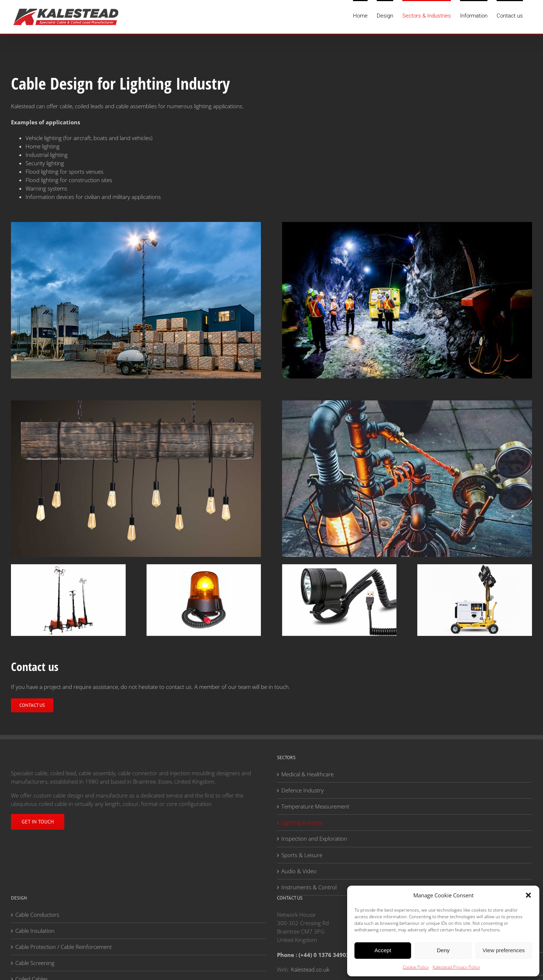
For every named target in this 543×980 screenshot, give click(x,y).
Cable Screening (35, 963)
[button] (528, 895)
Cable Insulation (35, 931)
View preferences (504, 950)
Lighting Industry (302, 822)
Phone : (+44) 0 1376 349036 (315, 955)
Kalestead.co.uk (310, 969)
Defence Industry (303, 790)
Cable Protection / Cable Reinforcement (64, 947)
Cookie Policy (416, 967)
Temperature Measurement (315, 806)
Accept (383, 950)
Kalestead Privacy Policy (456, 967)
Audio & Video (299, 871)
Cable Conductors (37, 915)
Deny (443, 950)
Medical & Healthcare (307, 774)
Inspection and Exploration (314, 838)
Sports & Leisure (302, 855)
